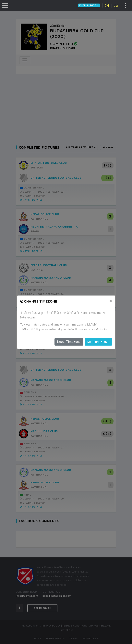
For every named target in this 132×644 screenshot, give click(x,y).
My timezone (98, 342)
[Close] (111, 301)
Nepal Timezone (69, 342)
